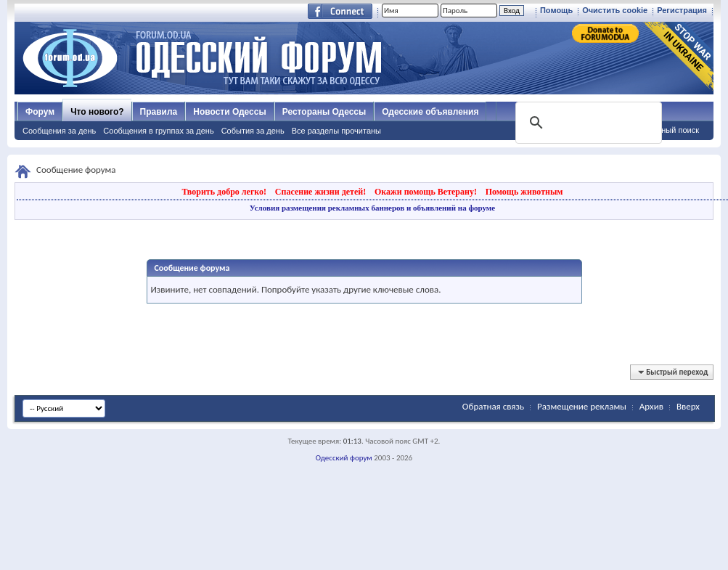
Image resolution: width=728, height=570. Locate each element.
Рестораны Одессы (324, 112)
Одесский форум (344, 458)
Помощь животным (524, 192)
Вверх (688, 406)
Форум (40, 112)
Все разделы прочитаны (336, 131)
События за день (253, 131)
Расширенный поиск (661, 130)
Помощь (556, 10)
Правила (159, 112)
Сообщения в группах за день (158, 131)
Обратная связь (493, 406)
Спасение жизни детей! (320, 192)
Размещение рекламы (582, 406)
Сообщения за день (59, 131)
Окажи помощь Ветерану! (426, 192)
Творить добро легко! (224, 192)
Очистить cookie (615, 10)
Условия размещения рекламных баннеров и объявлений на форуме (372, 208)
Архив (651, 406)
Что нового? (97, 112)
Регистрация (682, 10)
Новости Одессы (229, 112)
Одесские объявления (430, 112)
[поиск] (587, 123)
